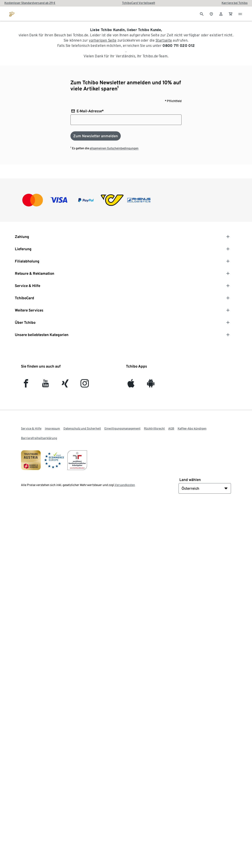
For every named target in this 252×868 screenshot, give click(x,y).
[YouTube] (46, 385)
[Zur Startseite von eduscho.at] (12, 14)
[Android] (151, 385)
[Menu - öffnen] (240, 14)
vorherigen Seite (103, 40)
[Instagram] (85, 385)
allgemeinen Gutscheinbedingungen (114, 148)
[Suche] (202, 14)
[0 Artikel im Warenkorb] (231, 14)
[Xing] (65, 385)
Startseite (164, 40)
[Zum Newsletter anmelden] (96, 136)
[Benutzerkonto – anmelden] (221, 14)
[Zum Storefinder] (211, 14)
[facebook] (26, 385)
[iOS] (131, 385)
